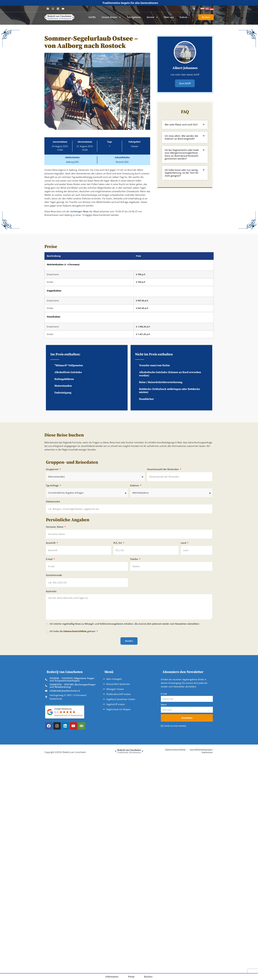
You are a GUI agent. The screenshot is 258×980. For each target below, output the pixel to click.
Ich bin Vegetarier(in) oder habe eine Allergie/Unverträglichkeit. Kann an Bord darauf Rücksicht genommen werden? (182, 154)
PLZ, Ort (118, 543)
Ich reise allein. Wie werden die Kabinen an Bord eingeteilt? (181, 137)
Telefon (134, 559)
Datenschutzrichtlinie (75, 631)
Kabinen (135, 485)
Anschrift (51, 543)
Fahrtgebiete (134, 17)
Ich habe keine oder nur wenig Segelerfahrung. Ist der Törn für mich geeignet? (182, 172)
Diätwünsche (53, 502)
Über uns (169, 17)
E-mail (49, 559)
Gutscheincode (54, 575)
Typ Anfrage (53, 485)
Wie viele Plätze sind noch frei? (181, 124)
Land (184, 543)
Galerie (184, 17)
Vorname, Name (55, 527)
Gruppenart (53, 469)
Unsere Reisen (111, 17)
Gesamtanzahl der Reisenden (163, 469)
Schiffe (92, 17)
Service (152, 17)
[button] (194, 9)
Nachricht (51, 591)
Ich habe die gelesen (73, 631)
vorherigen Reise (79, 212)
